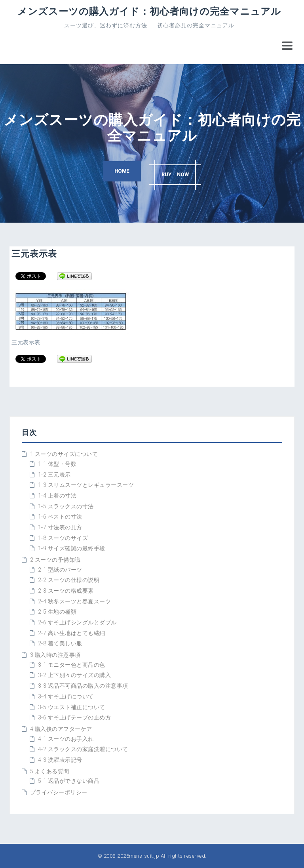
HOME (118, 172)
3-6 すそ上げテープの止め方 (75, 717)
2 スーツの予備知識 (55, 560)
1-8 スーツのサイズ (63, 538)
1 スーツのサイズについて (64, 454)
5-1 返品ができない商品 (69, 781)
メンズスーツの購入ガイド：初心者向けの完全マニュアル (149, 11)
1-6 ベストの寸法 (60, 517)
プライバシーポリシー (59, 792)
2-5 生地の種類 (57, 612)
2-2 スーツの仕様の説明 (69, 580)
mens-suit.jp (144, 856)
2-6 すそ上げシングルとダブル (77, 622)
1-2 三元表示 (54, 475)
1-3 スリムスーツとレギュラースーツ (86, 485)
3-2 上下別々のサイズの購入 (75, 675)
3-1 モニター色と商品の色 (72, 665)
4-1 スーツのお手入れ (66, 739)
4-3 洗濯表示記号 (60, 760)
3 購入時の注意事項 (55, 655)
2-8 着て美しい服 (60, 643)
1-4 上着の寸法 (57, 496)
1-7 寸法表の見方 (60, 527)
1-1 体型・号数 (57, 464)
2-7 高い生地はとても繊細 (72, 633)
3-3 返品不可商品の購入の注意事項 (83, 686)
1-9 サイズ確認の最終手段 (72, 548)
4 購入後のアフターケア (61, 729)
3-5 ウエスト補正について (72, 707)
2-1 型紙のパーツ (60, 570)
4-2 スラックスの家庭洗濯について (83, 749)
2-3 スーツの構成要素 (66, 591)
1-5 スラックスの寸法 (66, 506)
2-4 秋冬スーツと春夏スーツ (75, 601)
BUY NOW (178, 172)
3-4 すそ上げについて (66, 696)
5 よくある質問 (50, 771)
